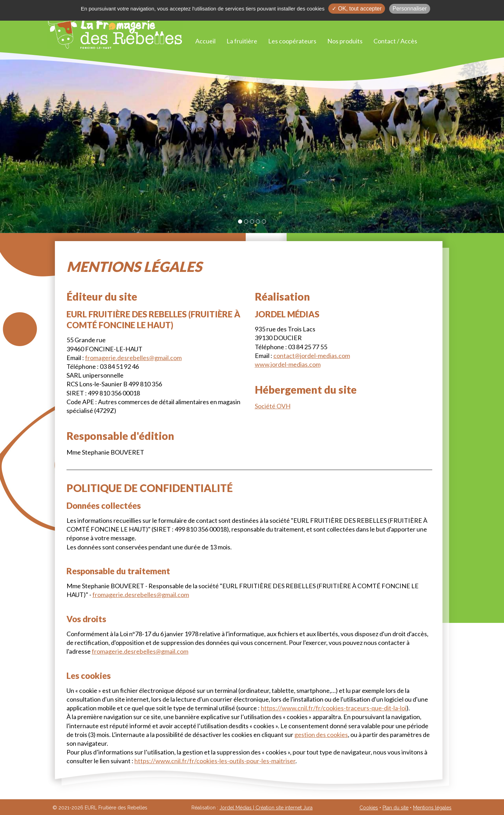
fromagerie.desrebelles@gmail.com (133, 358)
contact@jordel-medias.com (312, 356)
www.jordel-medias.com (288, 364)
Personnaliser (410, 9)
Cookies (369, 808)
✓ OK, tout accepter (357, 9)
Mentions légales (432, 808)
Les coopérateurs (292, 41)
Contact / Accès (395, 41)
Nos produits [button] (345, 41)
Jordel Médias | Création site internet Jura (266, 808)
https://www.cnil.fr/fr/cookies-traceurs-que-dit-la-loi (334, 708)
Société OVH (273, 406)
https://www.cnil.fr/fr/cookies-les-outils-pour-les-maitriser (215, 761)
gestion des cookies (321, 735)
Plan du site (395, 808)
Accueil (205, 41)
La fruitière (242, 41)
